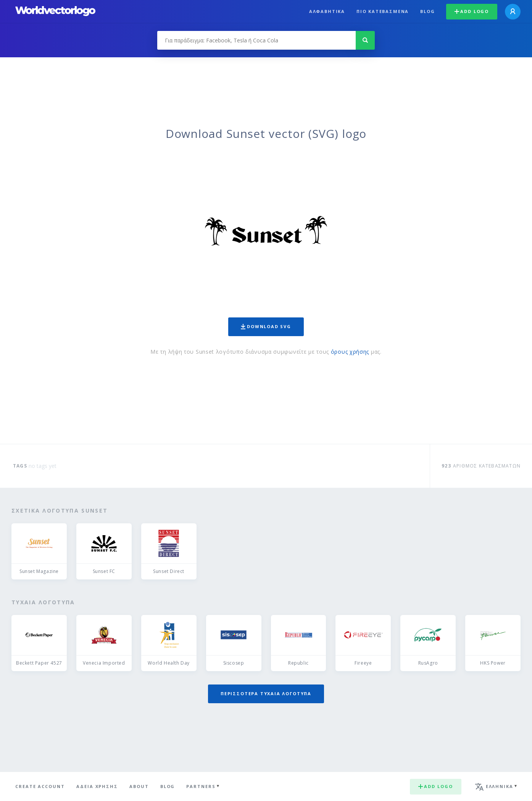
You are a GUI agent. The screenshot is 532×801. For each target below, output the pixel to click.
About (139, 786)
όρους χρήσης (350, 352)
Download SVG (266, 326)
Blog (427, 11)
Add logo (472, 11)
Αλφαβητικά (327, 11)
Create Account (40, 786)
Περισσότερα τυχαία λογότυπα (266, 693)
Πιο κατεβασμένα (383, 11)
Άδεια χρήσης (97, 786)
